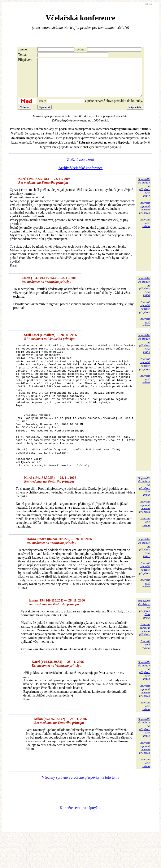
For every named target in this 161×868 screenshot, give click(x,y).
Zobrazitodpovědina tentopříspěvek (144, 215)
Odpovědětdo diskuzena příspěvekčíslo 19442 (144, 641)
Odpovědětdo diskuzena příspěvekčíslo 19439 (144, 351)
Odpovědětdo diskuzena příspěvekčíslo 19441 (144, 580)
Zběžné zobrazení (80, 167)
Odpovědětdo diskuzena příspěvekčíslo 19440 (144, 519)
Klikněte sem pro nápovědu (80, 840)
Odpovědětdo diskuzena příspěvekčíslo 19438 (144, 294)
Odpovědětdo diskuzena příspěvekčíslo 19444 (144, 760)
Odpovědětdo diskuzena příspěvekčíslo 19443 (144, 703)
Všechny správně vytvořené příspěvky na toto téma (81, 810)
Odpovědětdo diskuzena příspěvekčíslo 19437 (144, 195)
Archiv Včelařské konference (81, 175)
